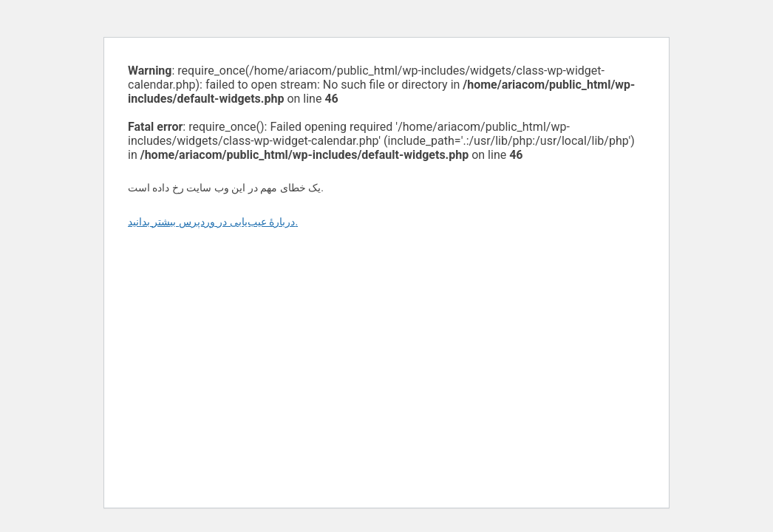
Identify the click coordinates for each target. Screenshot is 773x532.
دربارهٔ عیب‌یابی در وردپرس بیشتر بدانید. (213, 222)
